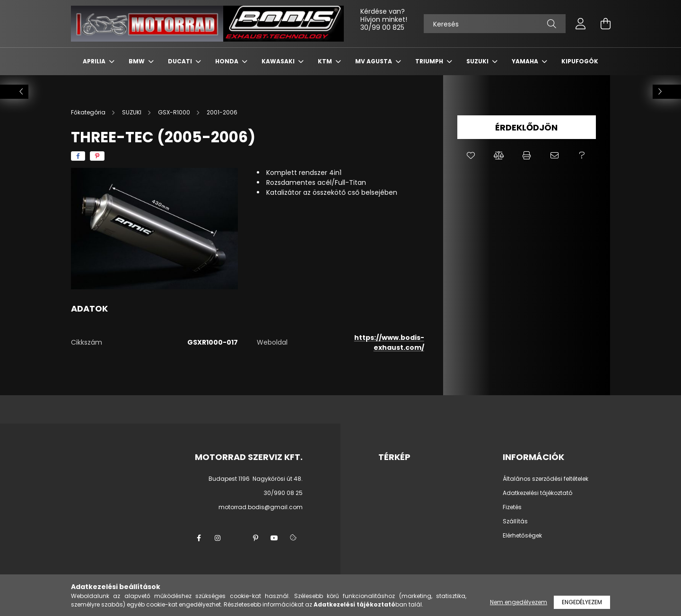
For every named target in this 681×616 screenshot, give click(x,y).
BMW (137, 61)
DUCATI (181, 61)
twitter (236, 538)
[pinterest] (97, 156)
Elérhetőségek (522, 536)
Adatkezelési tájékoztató (537, 493)
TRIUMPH (430, 61)
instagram (218, 538)
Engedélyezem (582, 602)
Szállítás (515, 521)
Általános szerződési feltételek (546, 479)
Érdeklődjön (526, 127)
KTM (326, 61)
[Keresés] (495, 24)
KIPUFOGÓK (580, 61)
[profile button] (581, 24)
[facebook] (78, 156)
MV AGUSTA (374, 61)
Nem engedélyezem (519, 602)
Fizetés (512, 507)
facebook (199, 538)
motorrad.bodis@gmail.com (261, 507)
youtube (274, 538)
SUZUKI (478, 61)
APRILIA (95, 61)
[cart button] (605, 24)
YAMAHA (526, 61)
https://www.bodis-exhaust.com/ (389, 343)
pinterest (255, 538)
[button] (471, 156)
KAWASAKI (279, 61)
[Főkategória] (89, 112)
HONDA (227, 61)
